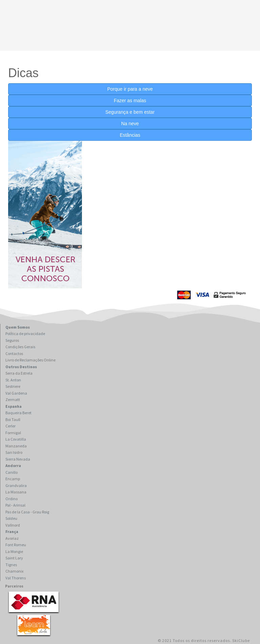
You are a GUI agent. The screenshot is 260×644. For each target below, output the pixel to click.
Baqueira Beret (18, 413)
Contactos (14, 353)
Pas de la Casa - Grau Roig (27, 512)
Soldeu (11, 518)
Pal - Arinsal (15, 505)
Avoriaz (12, 538)
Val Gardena (16, 393)
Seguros (12, 340)
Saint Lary (14, 558)
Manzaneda (16, 446)
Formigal (13, 433)
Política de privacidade (25, 334)
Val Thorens (16, 578)
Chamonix (14, 571)
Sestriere (13, 386)
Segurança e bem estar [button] (130, 112)
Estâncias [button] (130, 135)
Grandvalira (16, 485)
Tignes (11, 565)
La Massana (16, 492)
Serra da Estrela (19, 373)
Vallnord (13, 525)
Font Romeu (16, 545)
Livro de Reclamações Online (30, 360)
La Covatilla (16, 439)
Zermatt (13, 399)
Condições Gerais (20, 347)
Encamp (13, 479)
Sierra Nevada (18, 459)
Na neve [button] (130, 124)
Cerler (10, 426)
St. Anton (13, 380)
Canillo (12, 472)
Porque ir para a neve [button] (130, 89)
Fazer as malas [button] (130, 101)
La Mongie (14, 551)
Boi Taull (13, 419)
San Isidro (14, 452)
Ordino (12, 499)
